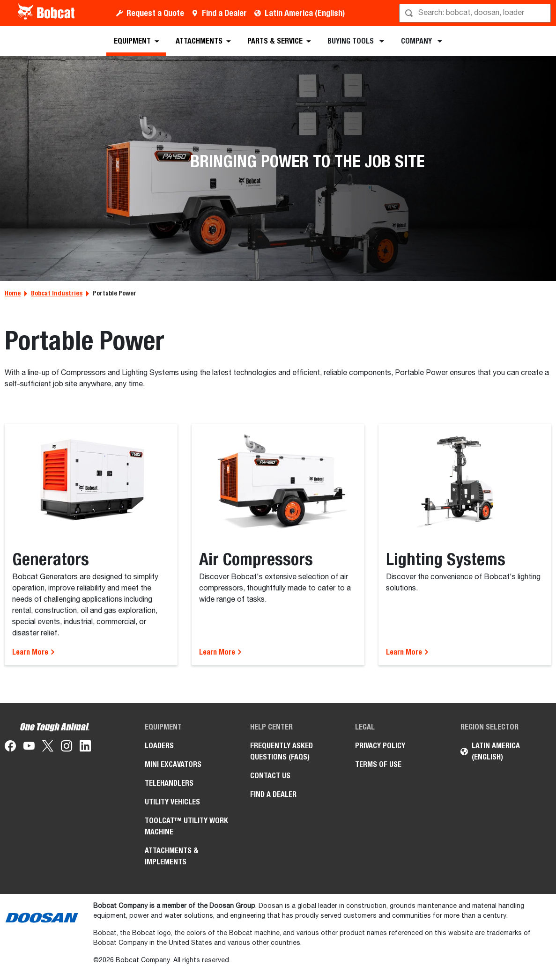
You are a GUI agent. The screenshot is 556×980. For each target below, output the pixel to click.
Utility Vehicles (172, 802)
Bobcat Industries (57, 293)
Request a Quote (155, 13)
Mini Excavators (173, 764)
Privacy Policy (380, 746)
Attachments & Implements (172, 856)
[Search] (476, 13)
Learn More (34, 652)
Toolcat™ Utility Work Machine (186, 826)
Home (13, 293)
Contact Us (270, 776)
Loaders (159, 746)
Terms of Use (378, 764)
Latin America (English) (305, 13)
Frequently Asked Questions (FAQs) (282, 751)
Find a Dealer (224, 13)
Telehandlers (169, 783)
